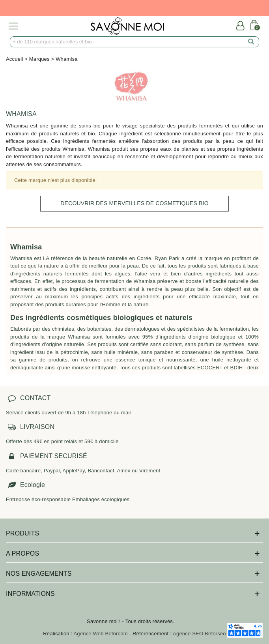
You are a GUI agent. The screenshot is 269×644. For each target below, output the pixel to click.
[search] (251, 42)
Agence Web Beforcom (101, 634)
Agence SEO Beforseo (199, 634)
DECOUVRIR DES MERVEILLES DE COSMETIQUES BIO (134, 203)
